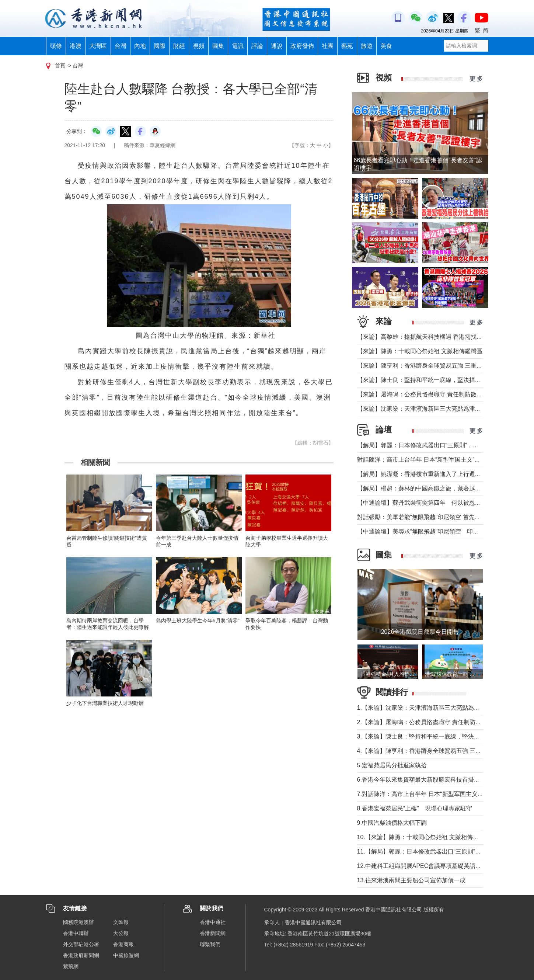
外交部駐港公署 (81, 944)
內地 (140, 46)
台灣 (121, 46)
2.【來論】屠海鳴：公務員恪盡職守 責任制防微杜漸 (425, 722)
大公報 (121, 933)
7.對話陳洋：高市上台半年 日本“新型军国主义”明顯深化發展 (436, 794)
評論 (257, 46)
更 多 (476, 79)
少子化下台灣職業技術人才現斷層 (105, 703)
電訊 (238, 46)
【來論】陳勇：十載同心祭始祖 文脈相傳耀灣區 (420, 351)
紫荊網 (71, 966)
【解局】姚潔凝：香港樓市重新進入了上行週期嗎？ (425, 474)
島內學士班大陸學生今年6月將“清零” (198, 621)
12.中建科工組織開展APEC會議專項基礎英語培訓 (422, 866)
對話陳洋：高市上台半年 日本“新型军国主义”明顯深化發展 (434, 460)
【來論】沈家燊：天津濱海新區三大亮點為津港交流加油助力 (437, 409)
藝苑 (347, 46)
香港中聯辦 (76, 933)
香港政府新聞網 (81, 955)
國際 (160, 46)
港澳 (76, 46)
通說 (277, 46)
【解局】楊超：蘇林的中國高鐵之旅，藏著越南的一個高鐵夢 (437, 488)
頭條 (56, 46)
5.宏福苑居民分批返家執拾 (392, 765)
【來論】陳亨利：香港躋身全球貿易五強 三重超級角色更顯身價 (440, 366)
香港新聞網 (213, 933)
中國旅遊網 (126, 955)
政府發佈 (302, 46)
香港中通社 (213, 922)
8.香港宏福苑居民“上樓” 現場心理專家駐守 (415, 808)
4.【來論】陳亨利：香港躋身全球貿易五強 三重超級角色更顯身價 (443, 751)
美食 (386, 46)
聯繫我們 (210, 944)
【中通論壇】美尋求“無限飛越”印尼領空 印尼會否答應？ (433, 531)
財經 (179, 46)
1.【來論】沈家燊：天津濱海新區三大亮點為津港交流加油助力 (439, 708)
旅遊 (367, 46)
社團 (328, 46)
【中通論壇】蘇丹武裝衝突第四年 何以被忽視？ (422, 503)
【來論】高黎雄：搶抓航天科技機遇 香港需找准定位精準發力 (437, 337)
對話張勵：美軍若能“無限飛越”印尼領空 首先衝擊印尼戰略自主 (439, 517)
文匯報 (121, 922)
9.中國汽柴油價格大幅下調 (392, 823)
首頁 (60, 66)
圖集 (218, 46)
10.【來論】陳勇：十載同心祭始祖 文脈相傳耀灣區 (424, 837)
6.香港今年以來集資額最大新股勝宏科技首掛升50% (427, 780)
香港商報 (123, 944)
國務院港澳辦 (78, 922)
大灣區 (98, 46)
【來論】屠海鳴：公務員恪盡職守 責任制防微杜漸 (423, 394)
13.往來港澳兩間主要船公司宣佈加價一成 (411, 880)
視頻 (199, 46)
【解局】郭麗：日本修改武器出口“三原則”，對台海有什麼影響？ (442, 445)
